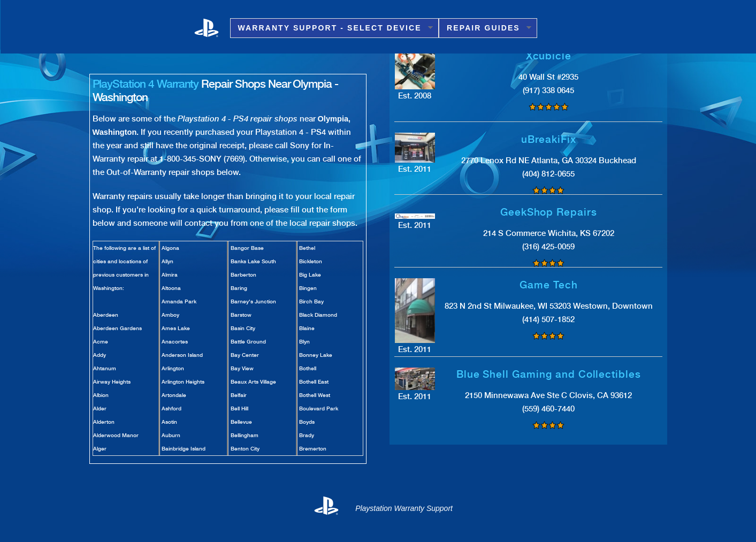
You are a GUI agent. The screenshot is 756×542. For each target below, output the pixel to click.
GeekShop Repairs (549, 212)
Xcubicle (549, 56)
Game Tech (549, 285)
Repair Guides (485, 28)
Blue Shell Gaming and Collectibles (549, 374)
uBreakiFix (549, 139)
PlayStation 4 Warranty (146, 84)
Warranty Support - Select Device (331, 28)
